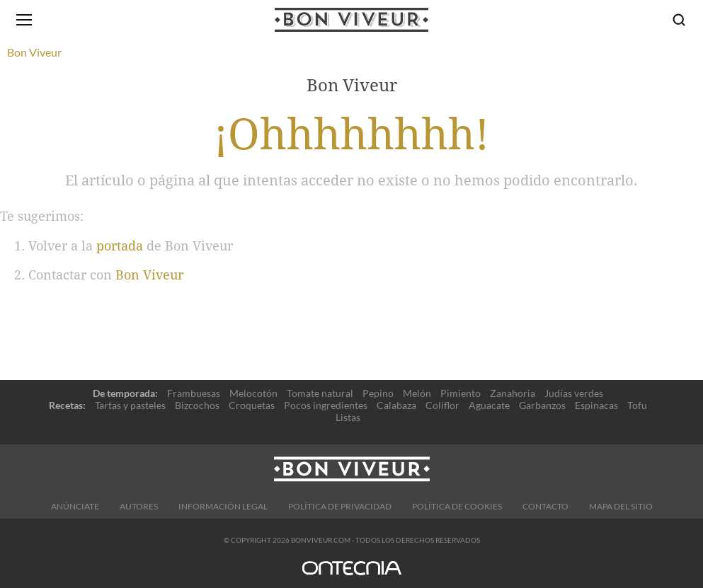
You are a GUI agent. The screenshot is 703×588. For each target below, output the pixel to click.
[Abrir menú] (24, 20)
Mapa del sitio (621, 506)
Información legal (223, 506)
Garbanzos (542, 405)
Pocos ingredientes (326, 405)
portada (120, 246)
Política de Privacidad (340, 506)
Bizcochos (197, 405)
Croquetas (252, 405)
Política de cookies (457, 506)
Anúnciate (75, 506)
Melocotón (253, 393)
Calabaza (396, 405)
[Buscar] (679, 20)
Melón (417, 393)
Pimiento (461, 393)
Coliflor (442, 405)
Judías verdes (574, 393)
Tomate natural (320, 393)
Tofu (637, 405)
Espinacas (596, 405)
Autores (139, 506)
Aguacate (489, 405)
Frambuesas (194, 393)
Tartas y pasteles (130, 405)
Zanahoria (513, 393)
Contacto (545, 506)
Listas (348, 417)
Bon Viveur (149, 275)
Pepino (378, 393)
